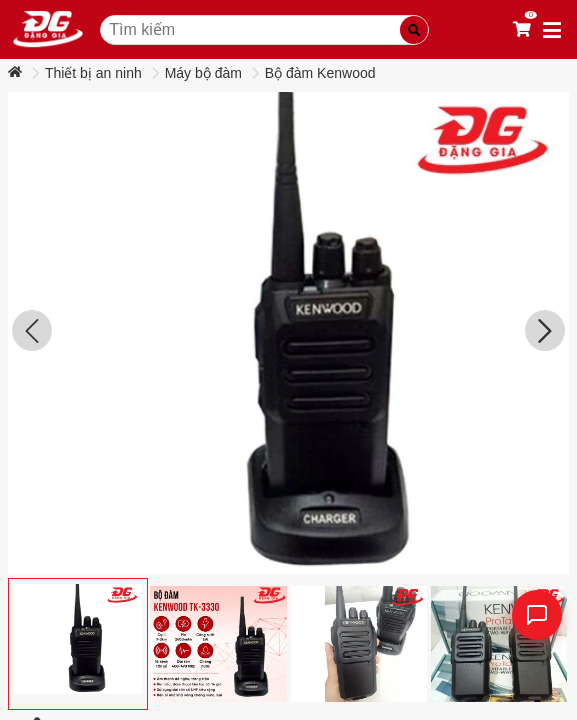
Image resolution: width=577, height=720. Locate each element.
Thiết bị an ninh (93, 73)
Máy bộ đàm (203, 73)
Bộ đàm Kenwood (320, 73)
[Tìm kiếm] (414, 30)
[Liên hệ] (537, 615)
